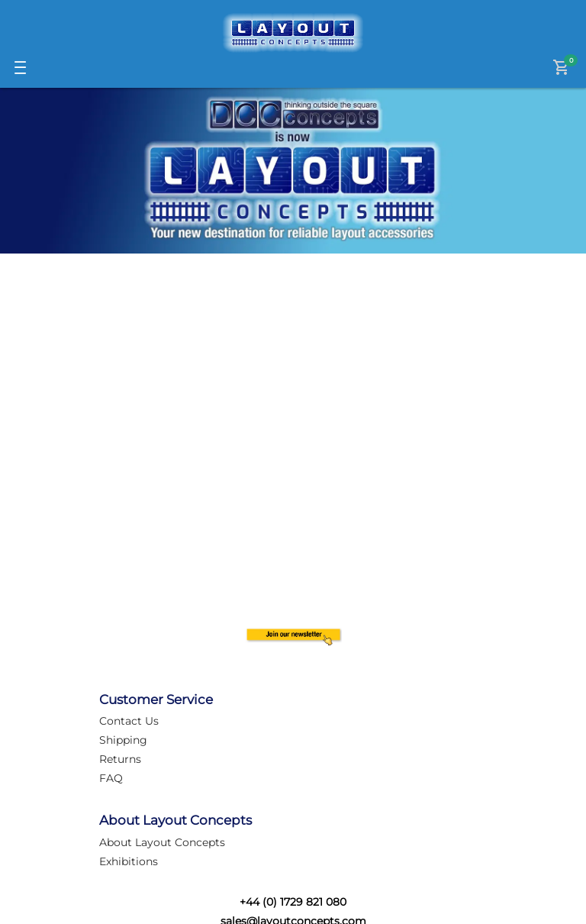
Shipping (123, 740)
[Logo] (293, 33)
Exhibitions (129, 861)
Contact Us (129, 721)
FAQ (111, 778)
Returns (120, 759)
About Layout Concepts (162, 842)
